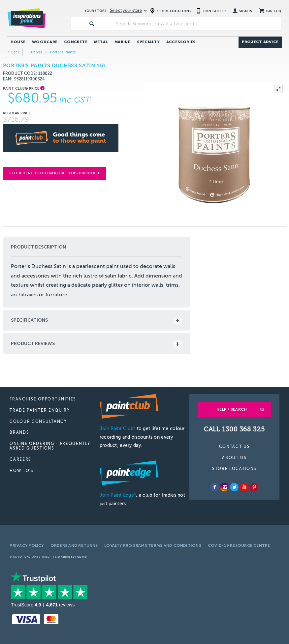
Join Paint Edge (118, 495)
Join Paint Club (117, 429)
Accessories (181, 42)
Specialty (148, 42)
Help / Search (232, 409)
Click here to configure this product (55, 173)
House (18, 42)
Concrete (76, 42)
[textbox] (197, 24)
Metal (101, 42)
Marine (122, 42)
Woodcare (45, 42)
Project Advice (260, 42)
